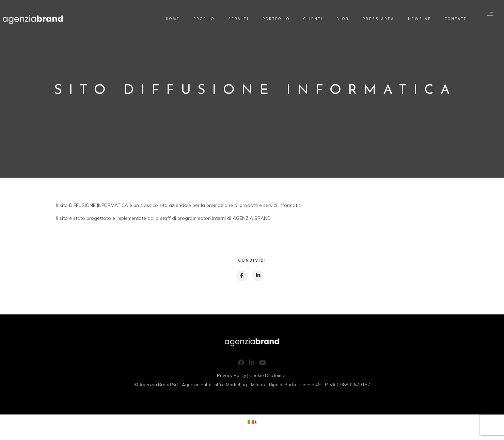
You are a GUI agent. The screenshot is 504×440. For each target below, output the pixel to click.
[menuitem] (252, 423)
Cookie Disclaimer (268, 376)
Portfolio (277, 19)
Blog (343, 19)
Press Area (379, 19)
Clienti (313, 19)
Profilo (204, 19)
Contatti (457, 19)
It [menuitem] (255, 423)
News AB (420, 19)
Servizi (239, 19)
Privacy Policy (232, 376)
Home (173, 19)
